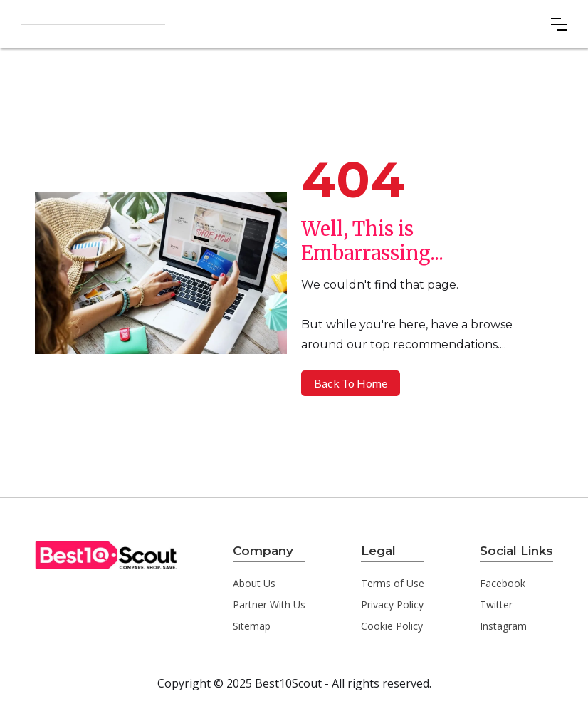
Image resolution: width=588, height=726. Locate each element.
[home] (93, 24)
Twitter (496, 605)
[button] (559, 24)
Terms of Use (393, 583)
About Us (254, 583)
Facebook (503, 583)
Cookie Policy (392, 626)
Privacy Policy (392, 605)
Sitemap (252, 626)
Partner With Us (269, 605)
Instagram (503, 626)
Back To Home (351, 383)
